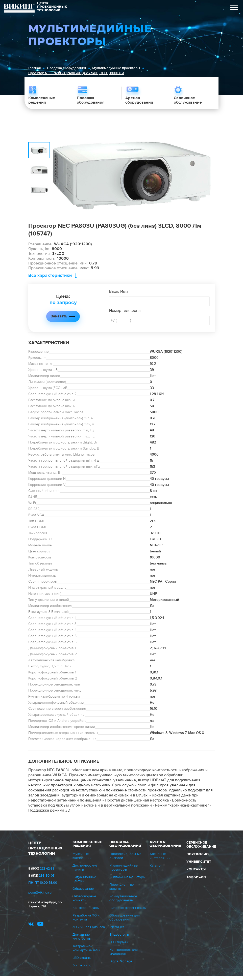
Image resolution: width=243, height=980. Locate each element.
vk (31, 929)
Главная (34, 68)
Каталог (156, 870)
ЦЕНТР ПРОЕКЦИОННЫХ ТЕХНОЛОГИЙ (45, 852)
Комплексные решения (87, 848)
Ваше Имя (118, 295)
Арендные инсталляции (160, 860)
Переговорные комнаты (84, 902)
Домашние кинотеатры (82, 941)
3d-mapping (82, 969)
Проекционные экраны (121, 891)
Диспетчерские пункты (85, 872)
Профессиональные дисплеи (125, 860)
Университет (199, 866)
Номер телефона (125, 315)
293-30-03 (41, 880)
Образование (83, 893)
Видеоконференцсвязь (128, 912)
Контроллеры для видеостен (124, 956)
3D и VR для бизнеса (89, 931)
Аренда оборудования (165, 848)
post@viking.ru (40, 897)
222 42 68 (41, 873)
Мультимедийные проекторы (116, 68)
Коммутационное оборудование (123, 902)
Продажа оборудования (66, 68)
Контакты (196, 873)
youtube (40, 929)
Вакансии (196, 881)
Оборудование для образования (125, 922)
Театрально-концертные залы (86, 952)
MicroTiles (117, 931)
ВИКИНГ (19, 9)
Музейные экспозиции (82, 860)
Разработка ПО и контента (86, 922)
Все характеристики (50, 279)
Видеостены (119, 939)
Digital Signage (121, 965)
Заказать (59, 320)
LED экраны (82, 962)
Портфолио (198, 858)
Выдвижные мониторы (127, 881)
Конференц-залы (86, 912)
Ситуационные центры (84, 883)
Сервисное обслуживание (201, 849)
